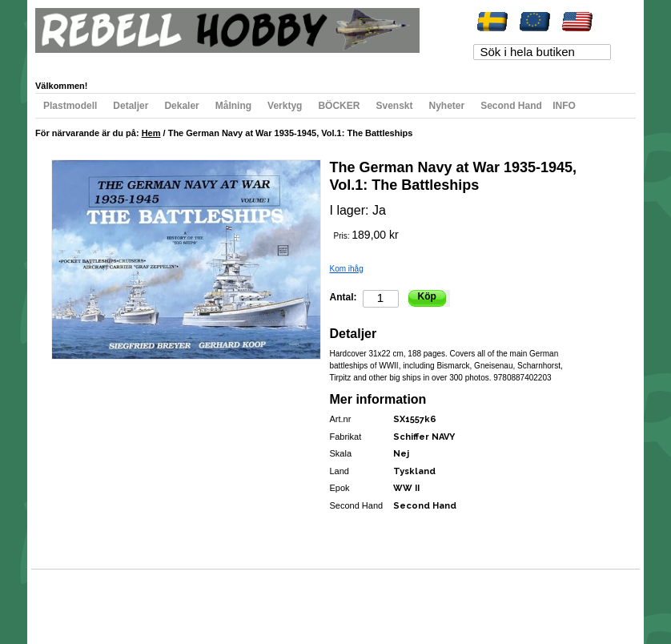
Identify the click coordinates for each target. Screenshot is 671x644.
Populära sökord (124, 600)
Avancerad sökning (196, 600)
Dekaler (181, 106)
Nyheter (447, 106)
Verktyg (285, 106)
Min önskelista (130, 62)
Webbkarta (68, 600)
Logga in (364, 62)
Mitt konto (68, 62)
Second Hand (511, 106)
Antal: (344, 297)
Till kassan (259, 62)
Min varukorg (198, 62)
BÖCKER (339, 106)
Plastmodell (70, 106)
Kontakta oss (262, 600)
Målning (233, 106)
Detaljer (131, 106)
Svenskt (394, 106)
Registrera (313, 62)
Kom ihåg (347, 269)
